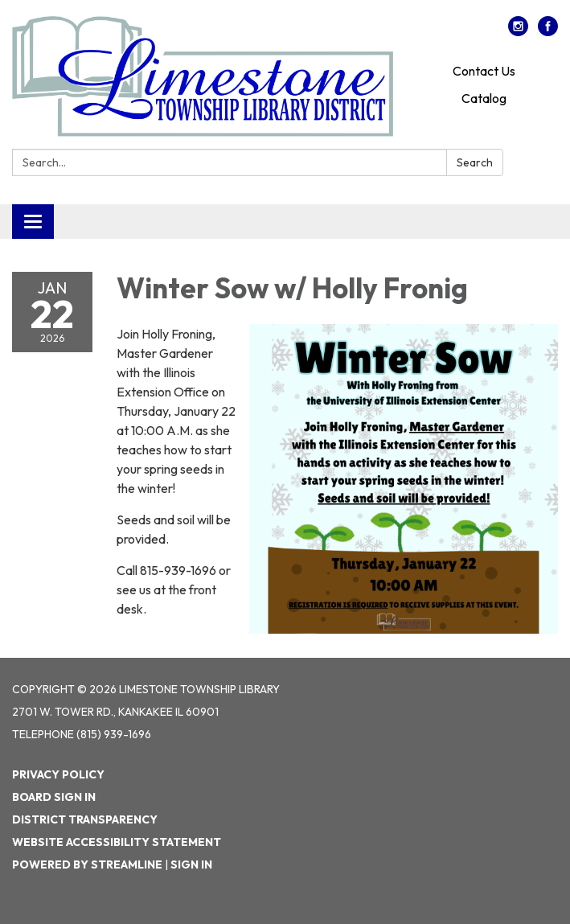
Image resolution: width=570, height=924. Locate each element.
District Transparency (85, 819)
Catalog (484, 98)
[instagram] (518, 31)
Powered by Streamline (87, 864)
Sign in (191, 864)
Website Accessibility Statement (117, 842)
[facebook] (548, 31)
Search (475, 162)
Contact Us (484, 71)
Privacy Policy (58, 774)
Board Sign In (54, 797)
